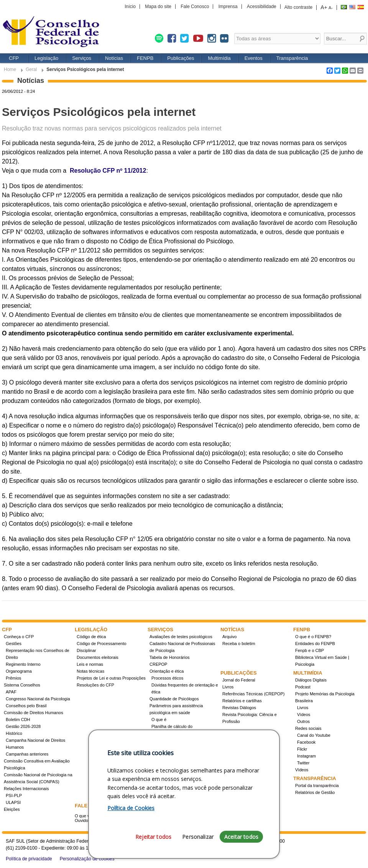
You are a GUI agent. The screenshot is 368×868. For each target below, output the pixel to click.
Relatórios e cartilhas (242, 701)
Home (10, 69)
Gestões (14, 644)
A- (331, 8)
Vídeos (304, 715)
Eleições (12, 809)
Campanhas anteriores (27, 754)
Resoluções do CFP (95, 685)
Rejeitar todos (153, 837)
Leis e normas (90, 664)
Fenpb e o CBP (310, 650)
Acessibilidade (262, 7)
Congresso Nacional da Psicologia (38, 699)
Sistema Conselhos (22, 685)
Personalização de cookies (87, 859)
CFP (14, 58)
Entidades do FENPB (315, 644)
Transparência (292, 58)
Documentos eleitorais (98, 657)
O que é (159, 719)
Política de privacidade (29, 859)
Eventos (254, 58)
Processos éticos (167, 678)
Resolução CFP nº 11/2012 (108, 171)
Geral (31, 69)
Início (130, 7)
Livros (228, 687)
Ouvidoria (84, 820)
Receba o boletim (239, 644)
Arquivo (229, 637)
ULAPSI (13, 802)
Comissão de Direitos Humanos (34, 713)
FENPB (145, 58)
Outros (303, 721)
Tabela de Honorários (170, 657)
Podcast (303, 687)
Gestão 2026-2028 (23, 726)
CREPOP (158, 664)
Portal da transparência (317, 785)
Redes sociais (308, 728)
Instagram (306, 756)
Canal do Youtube (314, 735)
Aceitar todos (241, 837)
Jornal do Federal (239, 680)
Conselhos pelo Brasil (26, 706)
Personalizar (198, 837)
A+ (324, 7)
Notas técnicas (90, 671)
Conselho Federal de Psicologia (54, 32)
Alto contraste (298, 7)
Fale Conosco (195, 7)
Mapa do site (158, 7)
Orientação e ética (167, 671)
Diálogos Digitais (311, 680)
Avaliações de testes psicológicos (181, 637)
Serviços (82, 58)
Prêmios (13, 678)
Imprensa (228, 7)
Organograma (19, 671)
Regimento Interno (23, 664)
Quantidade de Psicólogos (174, 699)
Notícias (114, 58)
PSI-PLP (14, 795)
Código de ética (91, 637)
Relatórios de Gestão (315, 792)
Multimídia (219, 58)
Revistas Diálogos (239, 708)
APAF (11, 692)
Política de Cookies (131, 808)
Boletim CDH (18, 719)
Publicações (181, 58)
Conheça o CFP (19, 637)
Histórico (14, 733)
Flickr (302, 749)
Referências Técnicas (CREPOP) (253, 694)
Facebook (306, 742)
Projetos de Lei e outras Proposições (111, 678)
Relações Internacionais (26, 789)
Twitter (303, 763)
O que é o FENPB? (313, 637)
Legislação (46, 58)
